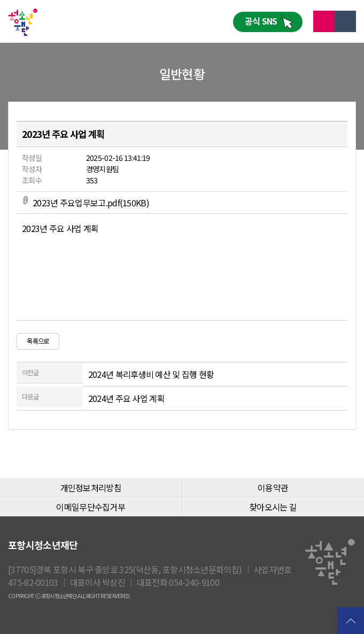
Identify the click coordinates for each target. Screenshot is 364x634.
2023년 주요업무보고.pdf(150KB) (86, 203)
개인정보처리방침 (91, 488)
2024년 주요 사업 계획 (126, 398)
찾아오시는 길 (273, 507)
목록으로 (38, 341)
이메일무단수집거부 (91, 507)
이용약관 (273, 488)
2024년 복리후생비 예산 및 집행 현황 (151, 374)
